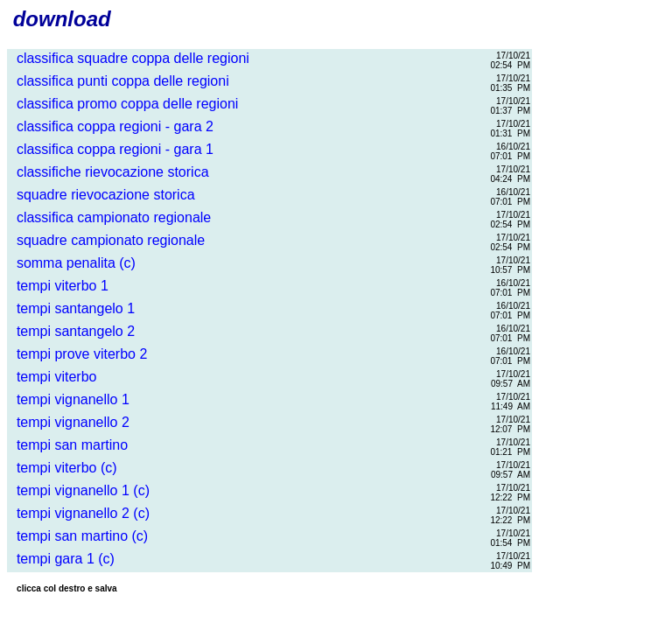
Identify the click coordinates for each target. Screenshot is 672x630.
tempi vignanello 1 (69, 399)
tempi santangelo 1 (72, 308)
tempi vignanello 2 (69, 422)
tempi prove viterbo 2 (78, 354)
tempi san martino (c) (78, 536)
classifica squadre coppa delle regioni (129, 58)
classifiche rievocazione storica (109, 172)
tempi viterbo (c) (63, 468)
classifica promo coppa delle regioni (123, 104)
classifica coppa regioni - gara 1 (111, 149)
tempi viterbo (52, 377)
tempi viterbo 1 (59, 286)
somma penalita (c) (72, 263)
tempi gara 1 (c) (62, 559)
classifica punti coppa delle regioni (119, 81)
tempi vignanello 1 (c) (79, 490)
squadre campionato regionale (107, 240)
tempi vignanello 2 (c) (79, 513)
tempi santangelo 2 (72, 331)
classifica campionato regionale (110, 217)
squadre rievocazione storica (102, 195)
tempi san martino (68, 445)
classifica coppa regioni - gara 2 (111, 126)
